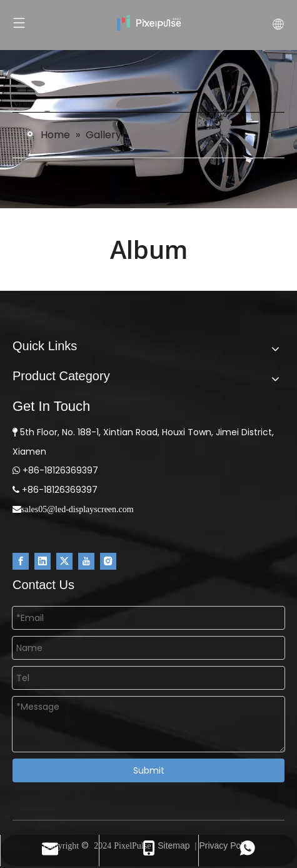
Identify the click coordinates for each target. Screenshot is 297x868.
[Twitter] (64, 561)
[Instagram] (108, 561)
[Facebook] (21, 561)
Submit (149, 770)
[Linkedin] (43, 561)
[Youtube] (86, 561)
